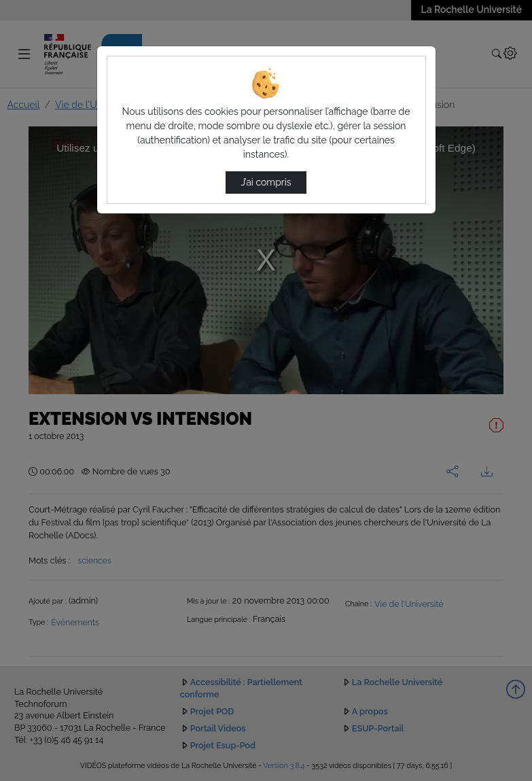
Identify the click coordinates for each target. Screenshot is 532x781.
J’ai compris (266, 182)
